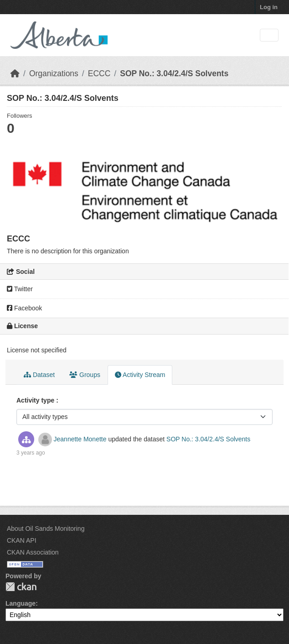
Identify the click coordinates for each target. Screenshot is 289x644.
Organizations (54, 73)
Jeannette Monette (80, 439)
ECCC (99, 73)
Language (21, 603)
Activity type (36, 400)
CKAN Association (33, 552)
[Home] (15, 73)
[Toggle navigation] (269, 35)
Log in (269, 7)
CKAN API (22, 540)
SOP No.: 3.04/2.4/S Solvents (174, 73)
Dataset (39, 375)
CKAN (21, 587)
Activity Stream (140, 375)
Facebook (24, 308)
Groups (85, 375)
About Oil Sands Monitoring (46, 529)
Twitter (20, 289)
